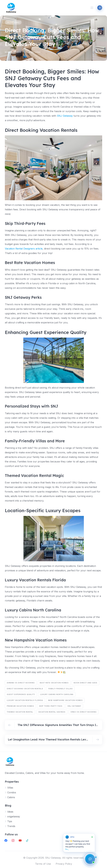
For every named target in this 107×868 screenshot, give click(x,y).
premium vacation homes (20, 706)
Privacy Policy (64, 864)
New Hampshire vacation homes (65, 700)
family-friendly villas (60, 689)
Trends (11, 826)
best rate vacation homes (54, 683)
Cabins (11, 797)
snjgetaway (13, 22)
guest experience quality (21, 694)
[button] (79, 844)
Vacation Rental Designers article (24, 249)
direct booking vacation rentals (25, 689)
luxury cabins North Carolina (57, 694)
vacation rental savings (52, 712)
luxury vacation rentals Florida (25, 700)
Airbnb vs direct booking (21, 683)
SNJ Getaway (65, 116)
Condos (12, 792)
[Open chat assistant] (90, 859)
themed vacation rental (20, 712)
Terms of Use (43, 864)
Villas (10, 788)
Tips (10, 821)
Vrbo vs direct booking (84, 712)
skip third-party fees (51, 706)
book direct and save (86, 683)
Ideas (10, 812)
